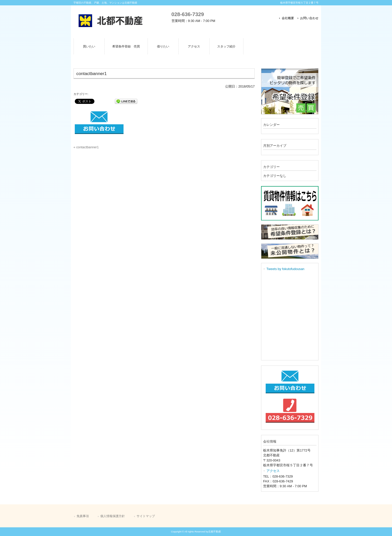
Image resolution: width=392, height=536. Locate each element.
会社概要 (288, 18)
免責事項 (83, 516)
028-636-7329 (188, 14)
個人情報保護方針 (113, 516)
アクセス (273, 471)
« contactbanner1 (86, 147)
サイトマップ (146, 516)
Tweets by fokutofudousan (285, 269)
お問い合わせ (309, 18)
